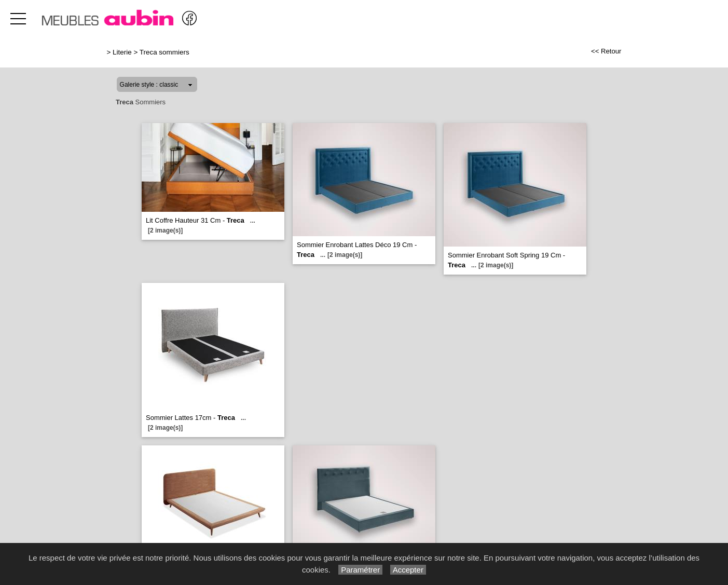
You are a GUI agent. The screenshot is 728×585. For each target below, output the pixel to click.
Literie (122, 52)
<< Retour (606, 51)
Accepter (408, 570)
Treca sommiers (164, 52)
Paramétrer (360, 570)
